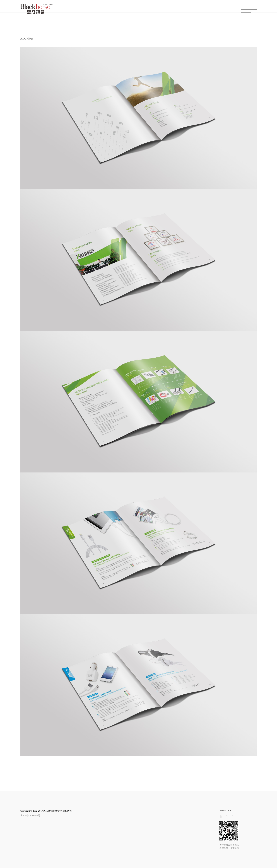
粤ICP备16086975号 (30, 815)
